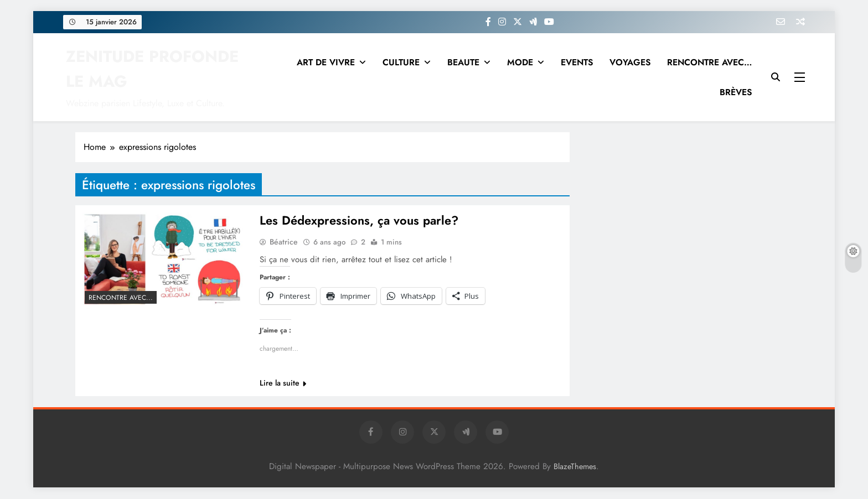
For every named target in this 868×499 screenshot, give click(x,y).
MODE (520, 62)
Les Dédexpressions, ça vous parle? (359, 221)
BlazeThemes (575, 467)
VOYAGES (630, 62)
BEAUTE (463, 62)
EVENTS (577, 62)
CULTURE (401, 62)
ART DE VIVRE (326, 62)
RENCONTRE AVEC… (709, 62)
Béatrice (284, 242)
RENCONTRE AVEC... (121, 298)
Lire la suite (283, 383)
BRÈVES (736, 92)
